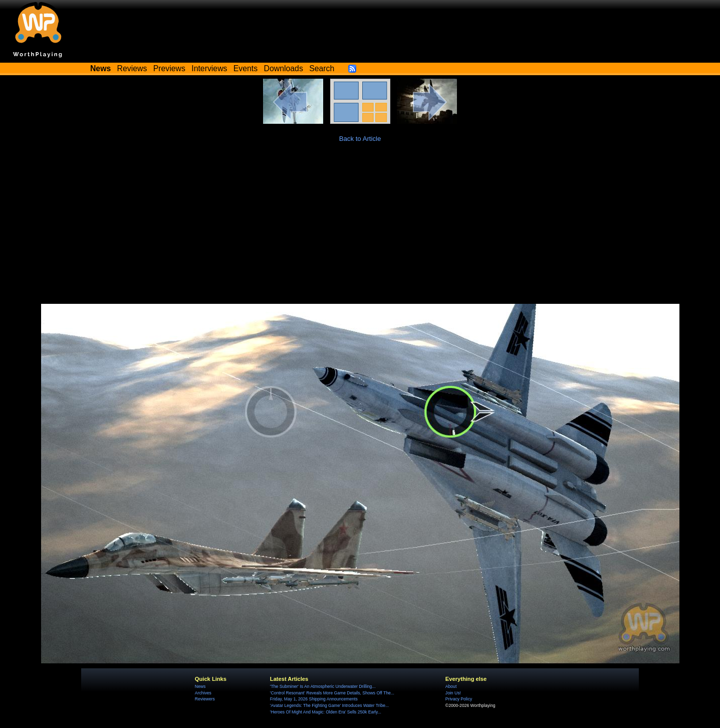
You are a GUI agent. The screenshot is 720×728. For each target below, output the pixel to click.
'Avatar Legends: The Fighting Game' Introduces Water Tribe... (329, 705)
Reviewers (205, 699)
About (451, 686)
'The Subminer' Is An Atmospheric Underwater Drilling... (323, 686)
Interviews (209, 68)
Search (322, 68)
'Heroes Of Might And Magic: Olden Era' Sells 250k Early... (326, 712)
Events (246, 68)
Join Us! (453, 693)
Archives (203, 693)
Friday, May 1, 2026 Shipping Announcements (314, 699)
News (200, 686)
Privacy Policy (459, 699)
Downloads (284, 68)
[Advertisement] (360, 229)
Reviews (132, 68)
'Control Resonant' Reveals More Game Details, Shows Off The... (332, 693)
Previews (169, 68)
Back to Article (360, 139)
